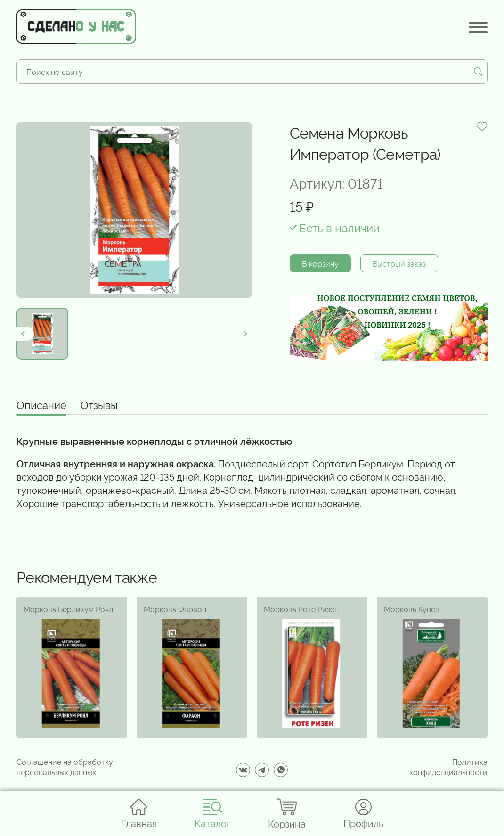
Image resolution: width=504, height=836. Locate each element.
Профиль (363, 814)
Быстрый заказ (399, 263)
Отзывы (99, 405)
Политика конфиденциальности (448, 767)
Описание (41, 405)
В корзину (320, 263)
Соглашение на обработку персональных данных (65, 767)
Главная (139, 814)
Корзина (287, 814)
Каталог (212, 814)
